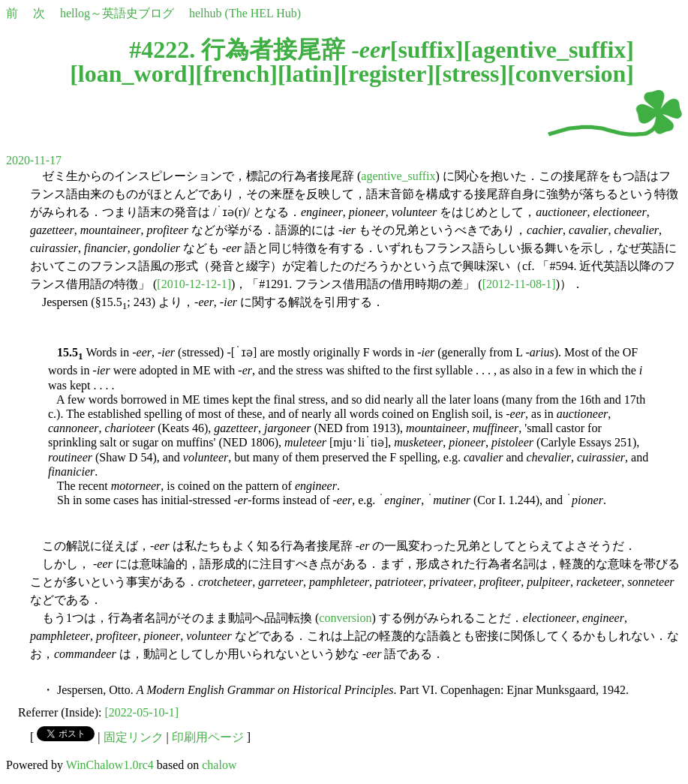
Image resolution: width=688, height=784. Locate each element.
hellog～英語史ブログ (117, 13)
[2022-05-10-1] (142, 712)
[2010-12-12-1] (194, 284)
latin (309, 74)
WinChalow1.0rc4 (110, 765)
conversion (571, 74)
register (387, 74)
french (236, 74)
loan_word (133, 74)
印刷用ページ (208, 737)
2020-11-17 (34, 160)
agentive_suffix (548, 50)
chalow (219, 765)
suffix (426, 50)
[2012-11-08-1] (519, 284)
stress (471, 74)
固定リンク (134, 737)
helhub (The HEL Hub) (245, 13)
